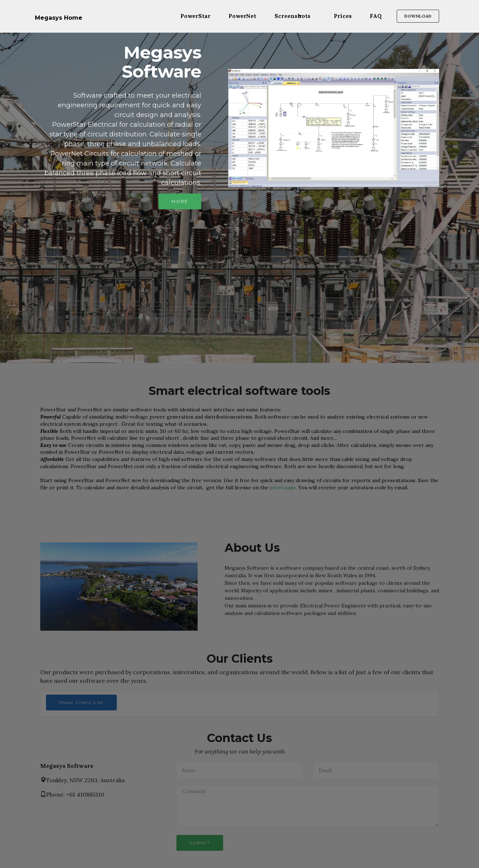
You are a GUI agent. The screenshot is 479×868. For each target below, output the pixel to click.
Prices (343, 16)
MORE (180, 201)
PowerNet (242, 16)
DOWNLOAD (418, 16)
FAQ (376, 16)
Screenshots (293, 16)
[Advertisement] (240, 266)
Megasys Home (59, 18)
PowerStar (195, 16)
